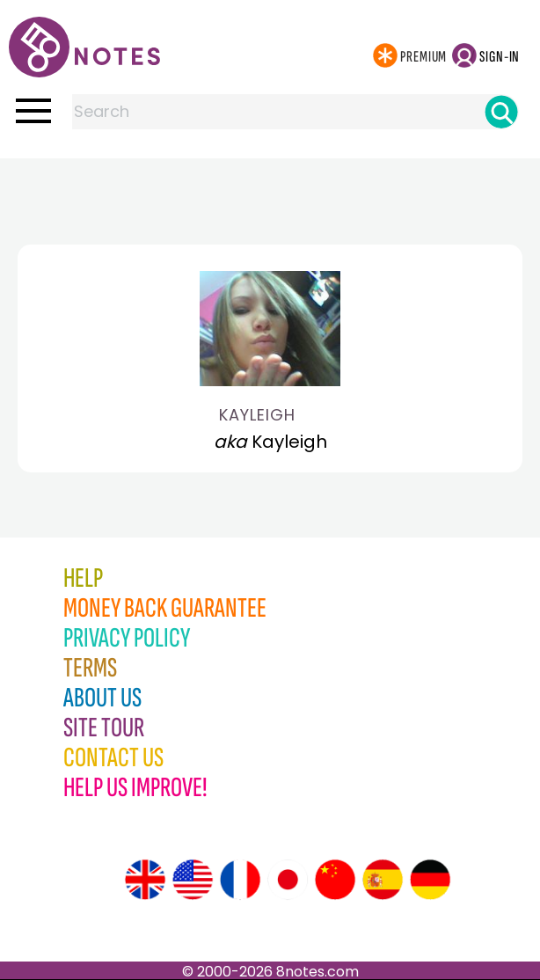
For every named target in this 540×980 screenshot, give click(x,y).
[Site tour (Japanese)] (288, 880)
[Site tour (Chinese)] (335, 880)
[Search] (501, 112)
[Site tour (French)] (240, 880)
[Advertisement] (270, 194)
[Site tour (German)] (430, 880)
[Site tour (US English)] (193, 880)
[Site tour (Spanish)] (383, 880)
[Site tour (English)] (145, 880)
